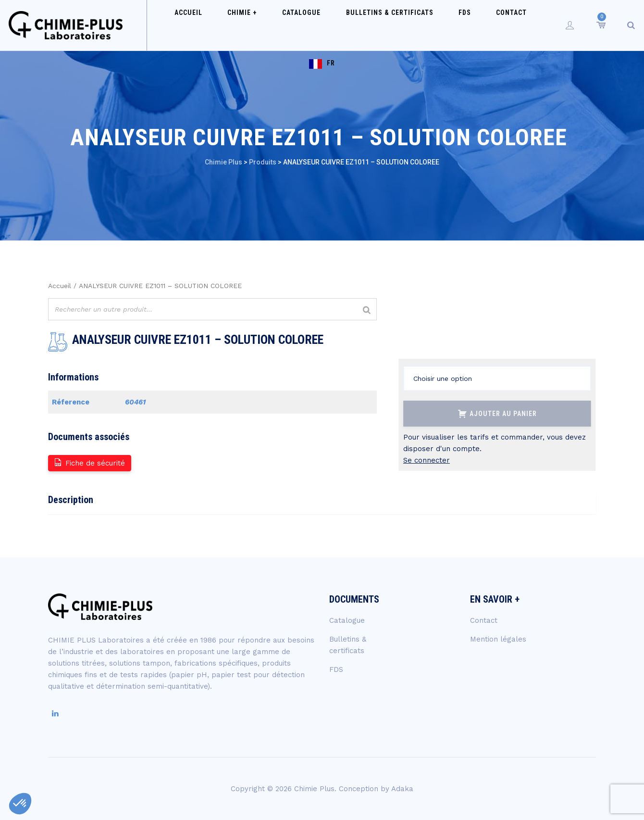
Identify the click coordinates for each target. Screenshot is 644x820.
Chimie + (246, 25)
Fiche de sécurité (89, 462)
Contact (470, 25)
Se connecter (427, 460)
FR (521, 25)
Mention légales (498, 639)
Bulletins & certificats (371, 25)
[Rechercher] (367, 310)
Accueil (203, 25)
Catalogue (294, 25)
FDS (434, 25)
